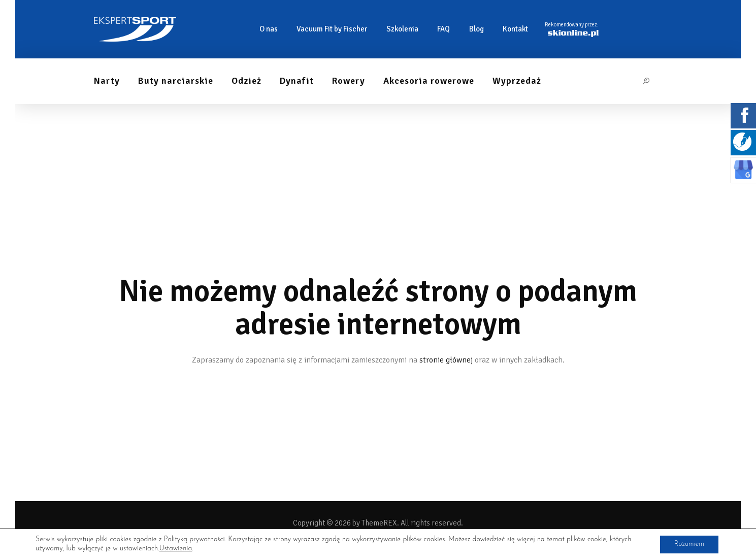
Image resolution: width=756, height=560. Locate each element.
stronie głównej (446, 360)
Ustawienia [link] (175, 549)
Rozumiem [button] (688, 544)
